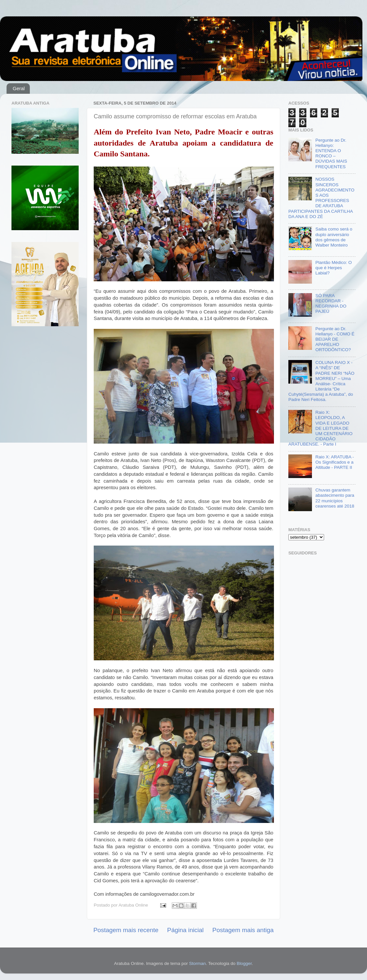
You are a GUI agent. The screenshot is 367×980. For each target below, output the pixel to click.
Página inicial (185, 930)
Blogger (244, 963)
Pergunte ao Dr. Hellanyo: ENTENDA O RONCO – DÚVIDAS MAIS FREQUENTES (331, 153)
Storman (197, 963)
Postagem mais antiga (243, 930)
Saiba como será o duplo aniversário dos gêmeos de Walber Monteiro (334, 237)
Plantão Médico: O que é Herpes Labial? (333, 268)
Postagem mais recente (126, 930)
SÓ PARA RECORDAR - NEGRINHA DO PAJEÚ (331, 304)
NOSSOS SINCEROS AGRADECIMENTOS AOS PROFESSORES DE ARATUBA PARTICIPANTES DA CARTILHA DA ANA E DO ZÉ (321, 198)
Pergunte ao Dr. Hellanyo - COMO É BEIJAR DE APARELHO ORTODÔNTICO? (335, 339)
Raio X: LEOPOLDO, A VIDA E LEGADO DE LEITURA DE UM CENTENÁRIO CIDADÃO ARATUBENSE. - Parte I (320, 428)
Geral (19, 88)
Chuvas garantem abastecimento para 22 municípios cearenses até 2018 (335, 498)
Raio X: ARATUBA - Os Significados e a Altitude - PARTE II (335, 462)
